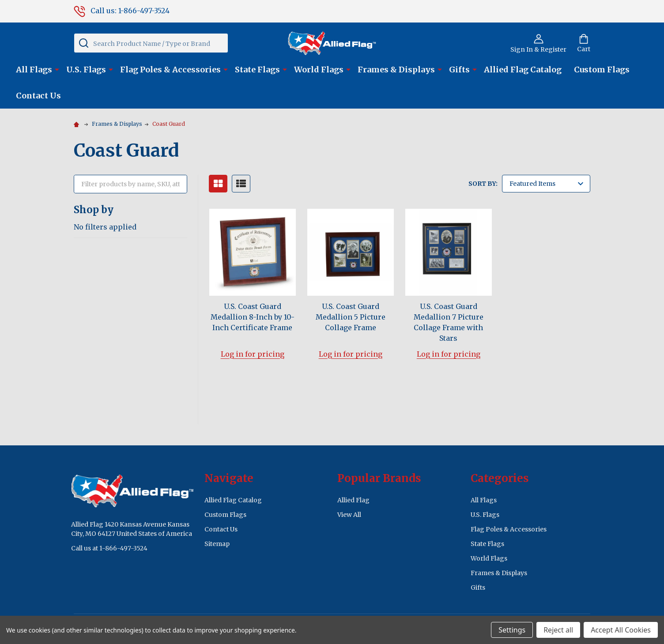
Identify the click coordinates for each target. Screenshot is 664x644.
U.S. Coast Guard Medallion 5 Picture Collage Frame (351, 317)
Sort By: (483, 184)
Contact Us (38, 96)
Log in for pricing (253, 354)
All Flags (34, 70)
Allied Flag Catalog (523, 70)
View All (349, 515)
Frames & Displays (396, 70)
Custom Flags (602, 70)
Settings (512, 630)
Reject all (558, 630)
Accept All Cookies (621, 630)
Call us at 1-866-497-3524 (109, 548)
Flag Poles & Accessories (170, 70)
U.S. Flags (86, 70)
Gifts (459, 70)
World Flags (319, 70)
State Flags (257, 70)
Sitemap (217, 544)
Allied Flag (353, 500)
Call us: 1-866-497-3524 (122, 11)
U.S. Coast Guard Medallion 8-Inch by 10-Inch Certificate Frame (253, 317)
